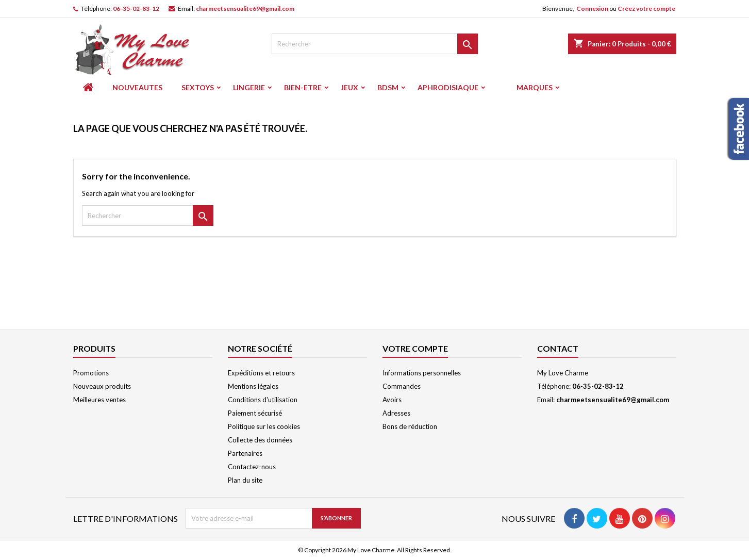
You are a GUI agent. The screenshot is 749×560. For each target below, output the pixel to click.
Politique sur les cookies (264, 426)
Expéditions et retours (261, 373)
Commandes (402, 386)
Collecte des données (260, 440)
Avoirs (392, 400)
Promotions (91, 373)
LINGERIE (249, 87)
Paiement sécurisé (255, 413)
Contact (558, 348)
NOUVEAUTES (137, 87)
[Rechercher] (375, 44)
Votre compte (415, 348)
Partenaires (245, 453)
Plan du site (245, 480)
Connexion (592, 9)
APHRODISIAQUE (448, 87)
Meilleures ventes (99, 400)
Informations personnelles (422, 373)
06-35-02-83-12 (136, 9)
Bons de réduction (410, 426)
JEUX (349, 87)
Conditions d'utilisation (263, 400)
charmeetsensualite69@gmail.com (245, 9)
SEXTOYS (198, 87)
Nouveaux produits (102, 386)
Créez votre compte (646, 9)
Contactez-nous (252, 467)
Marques (535, 87)
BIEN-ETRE (303, 87)
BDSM (388, 87)
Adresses (396, 413)
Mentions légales (253, 386)
